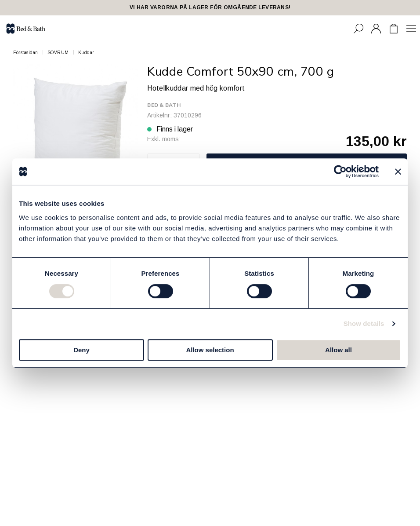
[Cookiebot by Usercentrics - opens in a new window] (340, 172)
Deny (81, 350)
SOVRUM (58, 53)
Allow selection (210, 350)
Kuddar (86, 53)
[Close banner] (398, 172)
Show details (364, 323)
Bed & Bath (164, 105)
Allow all (339, 350)
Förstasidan (26, 53)
